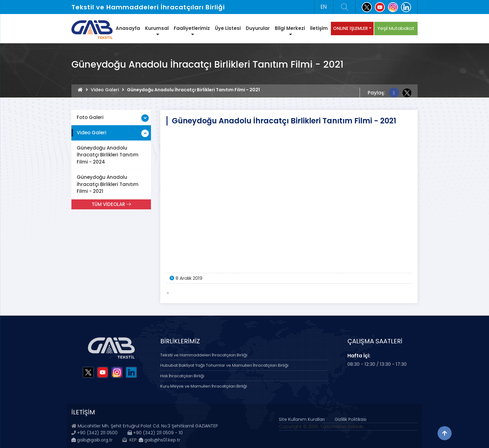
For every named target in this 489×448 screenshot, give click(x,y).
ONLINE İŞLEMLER (351, 28)
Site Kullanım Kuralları (302, 419)
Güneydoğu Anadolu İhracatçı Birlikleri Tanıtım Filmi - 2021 (108, 184)
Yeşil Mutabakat (396, 28)
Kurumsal (157, 31)
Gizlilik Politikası (351, 419)
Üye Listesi (228, 28)
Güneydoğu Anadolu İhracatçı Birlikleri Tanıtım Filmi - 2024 (108, 155)
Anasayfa (128, 28)
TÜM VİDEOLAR (111, 204)
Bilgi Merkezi (290, 31)
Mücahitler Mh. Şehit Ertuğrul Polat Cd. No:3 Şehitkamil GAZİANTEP (148, 426)
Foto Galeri (90, 117)
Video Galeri (105, 90)
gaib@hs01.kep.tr (160, 440)
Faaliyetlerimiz (192, 31)
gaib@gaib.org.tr (92, 440)
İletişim (319, 28)
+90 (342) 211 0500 (97, 433)
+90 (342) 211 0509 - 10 (155, 433)
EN (324, 7)
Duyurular (258, 28)
